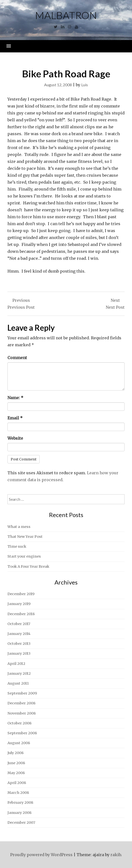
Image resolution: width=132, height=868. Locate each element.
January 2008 (19, 813)
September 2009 (22, 693)
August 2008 (19, 743)
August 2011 (18, 683)
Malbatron (66, 15)
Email (15, 418)
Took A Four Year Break (28, 566)
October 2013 (19, 644)
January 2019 (19, 604)
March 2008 (18, 793)
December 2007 (21, 823)
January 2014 (19, 634)
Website (15, 438)
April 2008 (17, 783)
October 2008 (19, 723)
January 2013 (19, 653)
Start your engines (24, 556)
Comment (17, 358)
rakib (116, 855)
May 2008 (16, 773)
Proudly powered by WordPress (41, 855)
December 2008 (21, 703)
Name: (15, 398)
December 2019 (21, 594)
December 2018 (21, 614)
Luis (85, 85)
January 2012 (19, 673)
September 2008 (22, 733)
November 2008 (22, 713)
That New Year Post (25, 537)
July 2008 (15, 753)
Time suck (17, 546)
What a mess (19, 527)
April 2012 (16, 664)
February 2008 (20, 803)
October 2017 (19, 624)
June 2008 (16, 763)
